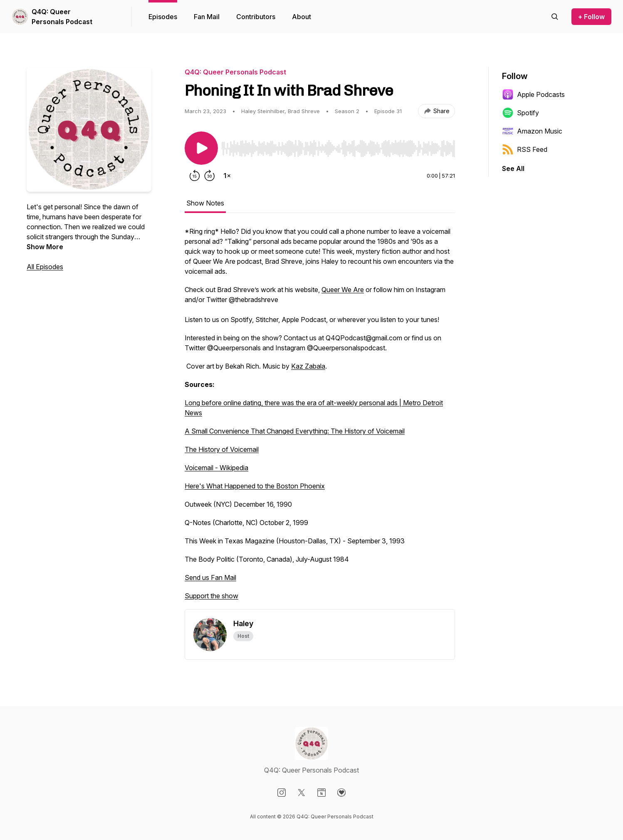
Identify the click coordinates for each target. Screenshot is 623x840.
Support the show (211, 596)
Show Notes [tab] (205, 203)
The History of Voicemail (222, 449)
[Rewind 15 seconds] (195, 176)
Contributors (256, 17)
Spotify (520, 113)
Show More (45, 247)
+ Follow (591, 17)
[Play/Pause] (201, 148)
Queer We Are (343, 290)
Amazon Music (532, 131)
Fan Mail (207, 17)
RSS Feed (525, 149)
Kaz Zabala (308, 366)
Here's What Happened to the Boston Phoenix (255, 486)
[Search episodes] (555, 17)
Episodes (163, 17)
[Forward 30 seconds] (210, 176)
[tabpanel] (320, 418)
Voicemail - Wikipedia (216, 468)
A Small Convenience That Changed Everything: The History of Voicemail (295, 431)
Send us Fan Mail (210, 577)
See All (513, 168)
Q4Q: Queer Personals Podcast (62, 17)
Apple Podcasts (533, 94)
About (302, 17)
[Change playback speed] (227, 176)
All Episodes (45, 267)
